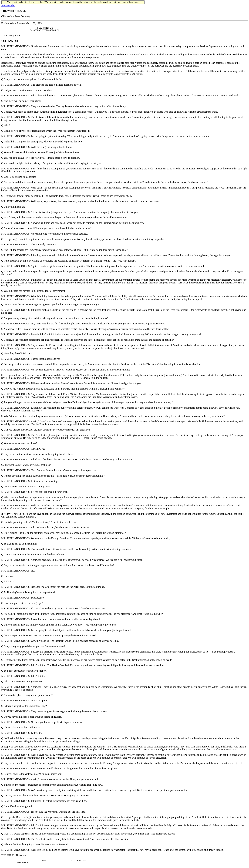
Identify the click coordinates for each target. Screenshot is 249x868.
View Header (8, 5)
